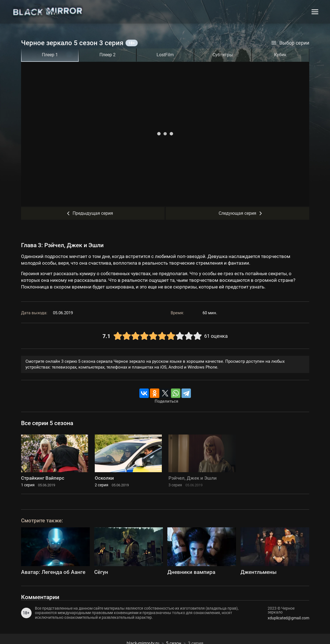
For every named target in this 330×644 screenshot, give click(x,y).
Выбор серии (290, 43)
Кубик (280, 55)
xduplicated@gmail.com (288, 618)
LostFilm (165, 55)
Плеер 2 (108, 55)
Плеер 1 (50, 55)
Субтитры (223, 55)
